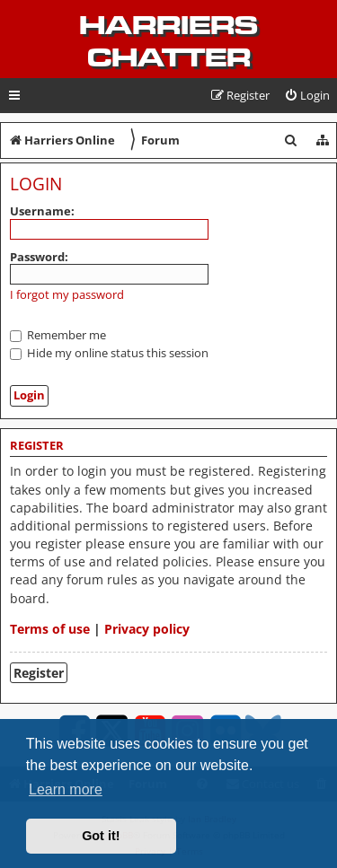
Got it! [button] (101, 836)
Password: (39, 257)
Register (39, 673)
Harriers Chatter (168, 41)
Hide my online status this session (109, 353)
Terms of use (50, 629)
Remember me (58, 335)
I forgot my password (67, 295)
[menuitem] (307, 96)
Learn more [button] (66, 789)
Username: (42, 211)
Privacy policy (147, 629)
